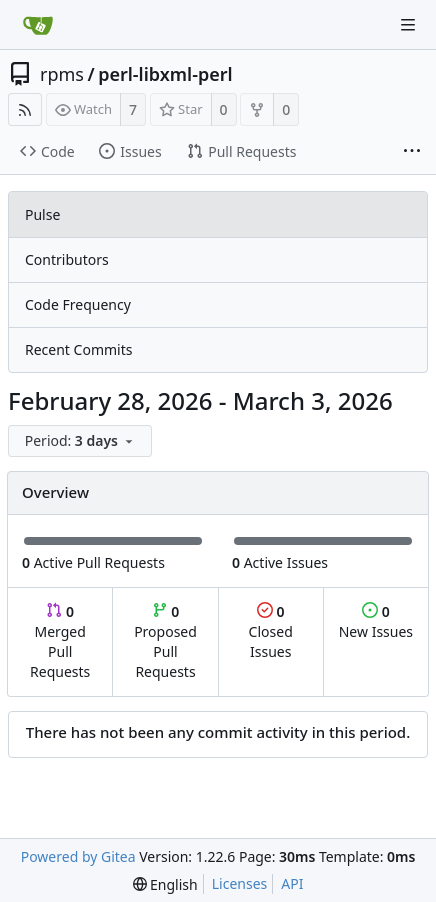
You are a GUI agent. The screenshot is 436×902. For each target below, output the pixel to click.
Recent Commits (78, 349)
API (292, 883)
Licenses (240, 883)
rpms (62, 74)
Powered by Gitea (78, 856)
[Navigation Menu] (408, 25)
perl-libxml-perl (165, 74)
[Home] (38, 25)
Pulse (42, 214)
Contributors (67, 259)
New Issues (376, 621)
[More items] (412, 152)
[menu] (82, 441)
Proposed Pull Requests (165, 641)
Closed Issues (271, 631)
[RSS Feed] (25, 109)
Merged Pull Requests (60, 641)
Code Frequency (78, 304)
